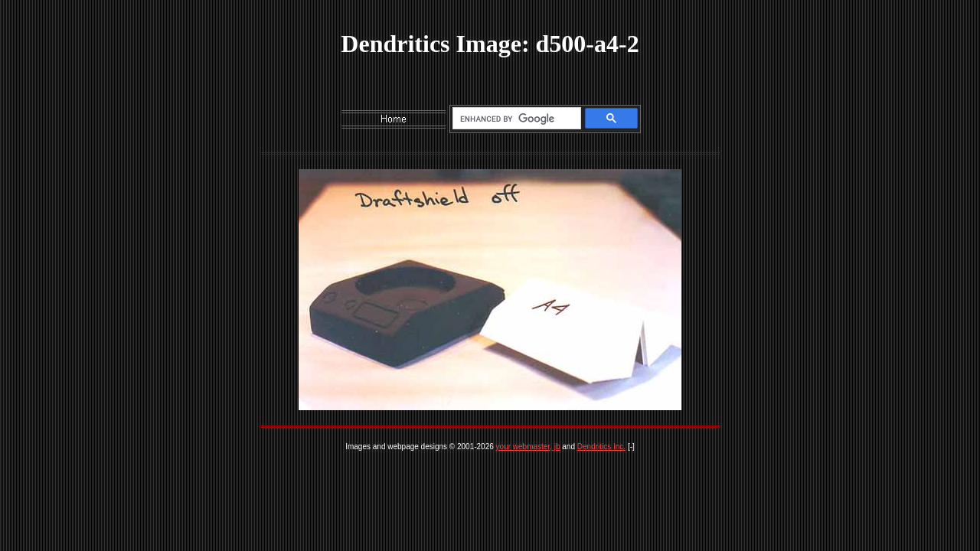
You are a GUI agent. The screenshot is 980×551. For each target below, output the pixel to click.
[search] (514, 119)
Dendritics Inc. (601, 447)
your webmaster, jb (528, 447)
